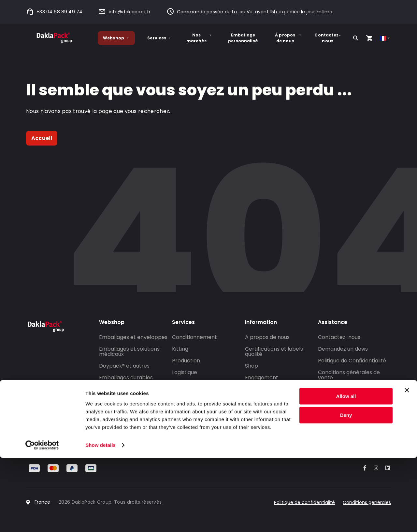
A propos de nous (267, 337)
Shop (252, 366)
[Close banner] (407, 464)
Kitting (180, 349)
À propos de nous (288, 38)
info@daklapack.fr (124, 12)
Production (186, 361)
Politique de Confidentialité (352, 361)
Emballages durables (126, 378)
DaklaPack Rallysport (272, 418)
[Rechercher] (356, 38)
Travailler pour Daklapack (278, 430)
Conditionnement (194, 337)
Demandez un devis (343, 349)
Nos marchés (199, 38)
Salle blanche (189, 396)
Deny (346, 489)
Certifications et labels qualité (274, 351)
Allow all (346, 470)
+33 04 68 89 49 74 (54, 12)
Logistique (185, 372)
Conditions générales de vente (349, 375)
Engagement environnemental (267, 380)
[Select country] (385, 38)
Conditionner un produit (129, 389)
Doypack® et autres (124, 366)
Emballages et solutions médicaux (129, 351)
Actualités (258, 406)
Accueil (42, 138)
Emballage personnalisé (243, 38)
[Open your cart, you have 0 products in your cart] (369, 38)
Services (159, 38)
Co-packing (187, 384)
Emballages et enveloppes (133, 337)
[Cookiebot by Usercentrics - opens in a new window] (42, 519)
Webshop (116, 38)
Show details (101, 519)
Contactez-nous (328, 38)
